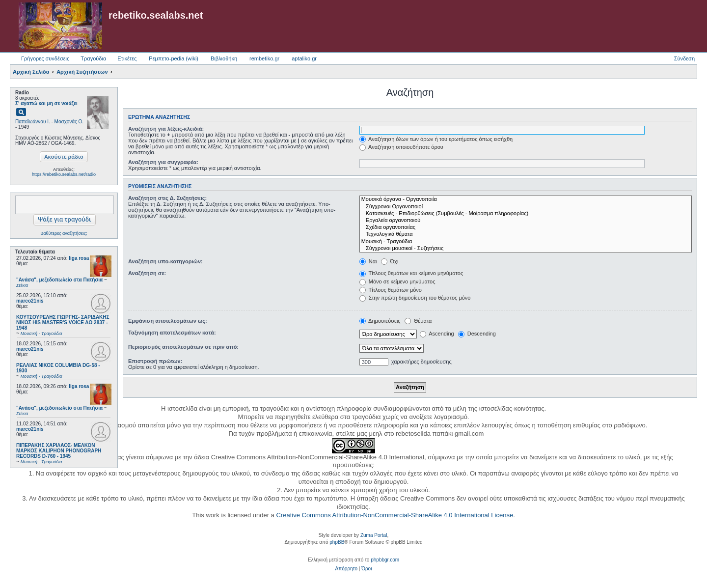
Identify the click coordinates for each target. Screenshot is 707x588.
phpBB (337, 542)
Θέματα (418, 321)
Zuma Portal (374, 535)
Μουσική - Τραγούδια (526, 242)
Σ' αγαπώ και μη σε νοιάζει (46, 103)
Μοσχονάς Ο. (69, 122)
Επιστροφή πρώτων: (155, 361)
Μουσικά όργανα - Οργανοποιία (526, 199)
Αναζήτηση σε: (147, 273)
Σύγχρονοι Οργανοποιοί (526, 207)
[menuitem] (346, 569)
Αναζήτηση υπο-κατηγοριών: (165, 261)
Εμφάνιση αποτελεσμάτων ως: (168, 321)
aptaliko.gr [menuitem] (304, 58)
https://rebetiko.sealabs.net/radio (64, 174)
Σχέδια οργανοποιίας (526, 227)
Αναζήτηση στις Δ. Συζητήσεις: (167, 198)
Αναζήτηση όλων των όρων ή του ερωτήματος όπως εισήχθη (436, 139)
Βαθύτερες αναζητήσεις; (64, 233)
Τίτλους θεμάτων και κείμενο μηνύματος (411, 273)
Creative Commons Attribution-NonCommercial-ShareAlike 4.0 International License (394, 515)
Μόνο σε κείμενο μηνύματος (397, 281)
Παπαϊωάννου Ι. (33, 122)
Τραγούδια (93, 58)
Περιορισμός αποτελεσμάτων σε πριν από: (183, 347)
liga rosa (79, 258)
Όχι (390, 261)
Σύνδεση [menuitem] (684, 58)
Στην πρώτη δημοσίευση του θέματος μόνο (415, 298)
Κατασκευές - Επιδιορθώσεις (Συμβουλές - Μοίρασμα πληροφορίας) (526, 214)
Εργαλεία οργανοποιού (526, 221)
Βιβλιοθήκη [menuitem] (224, 58)
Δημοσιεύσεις (380, 321)
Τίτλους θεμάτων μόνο (391, 290)
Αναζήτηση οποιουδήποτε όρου (401, 147)
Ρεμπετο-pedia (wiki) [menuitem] (174, 58)
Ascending (437, 334)
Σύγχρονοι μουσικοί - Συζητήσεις (526, 249)
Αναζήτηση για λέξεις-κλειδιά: (166, 129)
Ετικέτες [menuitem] (127, 58)
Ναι (368, 261)
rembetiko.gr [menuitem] (264, 58)
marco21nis (30, 301)
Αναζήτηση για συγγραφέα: (163, 162)
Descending (477, 334)
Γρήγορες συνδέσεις (45, 58)
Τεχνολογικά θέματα (526, 234)
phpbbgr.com (385, 560)
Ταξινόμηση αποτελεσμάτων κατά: (172, 333)
